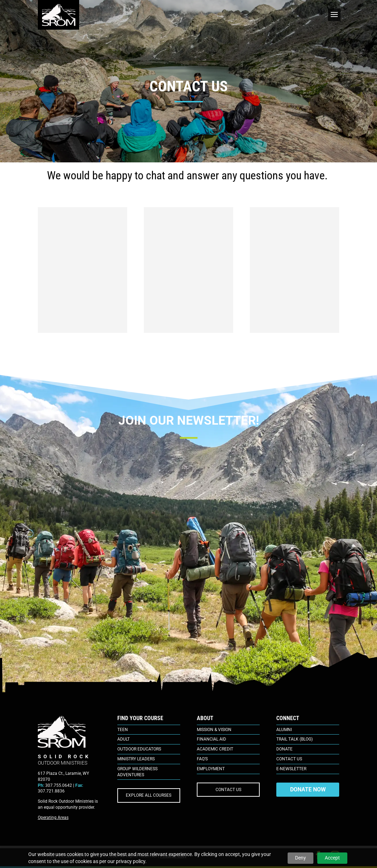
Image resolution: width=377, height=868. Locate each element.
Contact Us (289, 759)
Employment (211, 769)
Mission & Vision (214, 730)
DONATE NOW (308, 789)
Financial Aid (211, 739)
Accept (332, 858)
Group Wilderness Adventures (137, 772)
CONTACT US (228, 790)
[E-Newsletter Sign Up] (189, 548)
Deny (301, 858)
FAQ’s (202, 759)
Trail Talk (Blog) (294, 739)
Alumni (284, 730)
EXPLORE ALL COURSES (149, 795)
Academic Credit (215, 749)
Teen (123, 730)
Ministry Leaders (136, 759)
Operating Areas (53, 818)
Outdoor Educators (139, 749)
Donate (284, 749)
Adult (123, 739)
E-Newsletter (291, 769)
